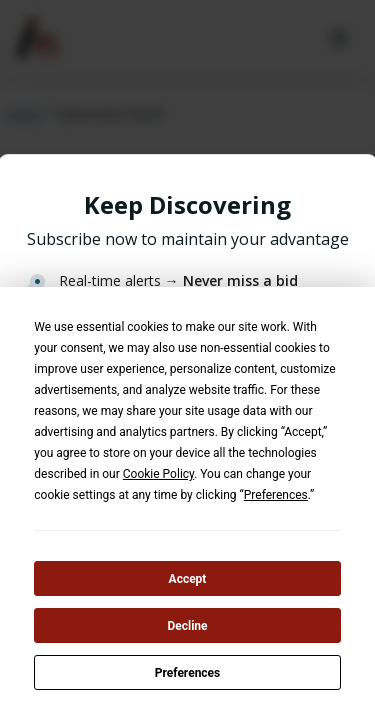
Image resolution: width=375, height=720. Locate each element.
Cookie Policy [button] (158, 474)
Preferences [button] (276, 495)
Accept (188, 579)
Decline (187, 626)
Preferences (188, 673)
